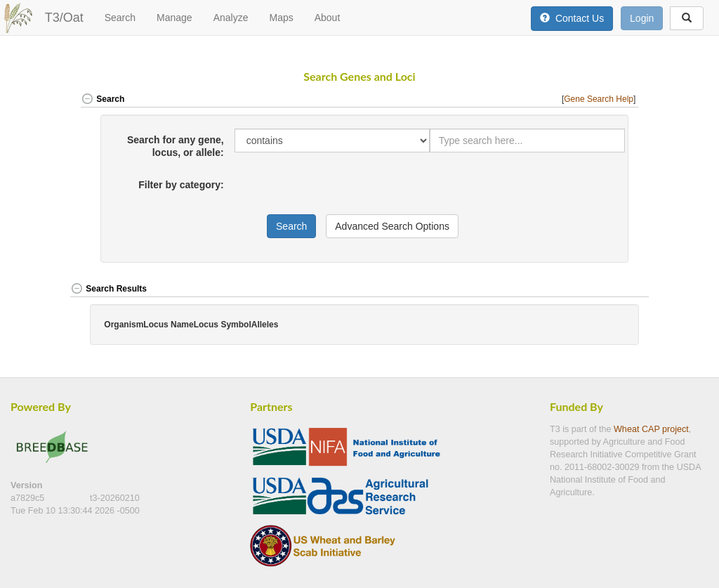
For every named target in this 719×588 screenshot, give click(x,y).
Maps (281, 18)
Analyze (231, 18)
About (328, 18)
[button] (619, 290)
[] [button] (600, 99)
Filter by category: (181, 185)
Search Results (108, 289)
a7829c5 (29, 498)
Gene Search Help (599, 99)
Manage (174, 18)
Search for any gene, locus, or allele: (176, 146)
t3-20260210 (115, 498)
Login (642, 18)
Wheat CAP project (651, 429)
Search (120, 18)
